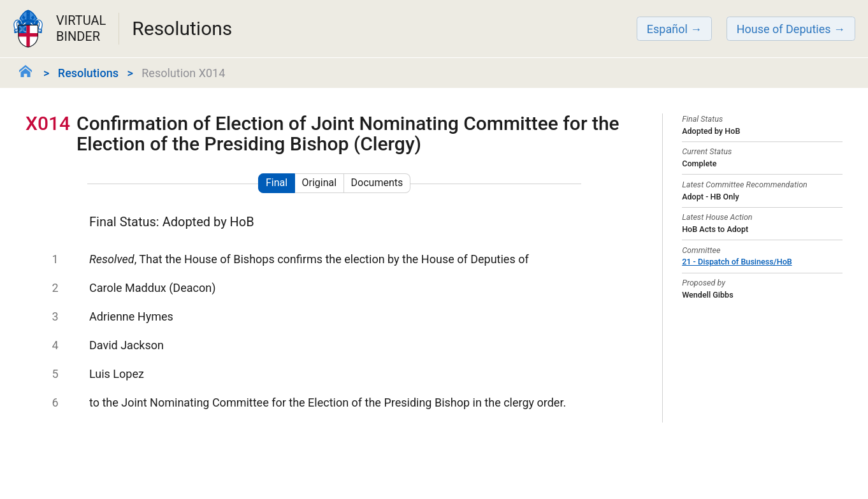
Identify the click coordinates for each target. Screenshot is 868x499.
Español (667, 29)
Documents (377, 183)
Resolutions (88, 73)
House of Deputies (784, 29)
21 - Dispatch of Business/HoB (737, 262)
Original (320, 183)
